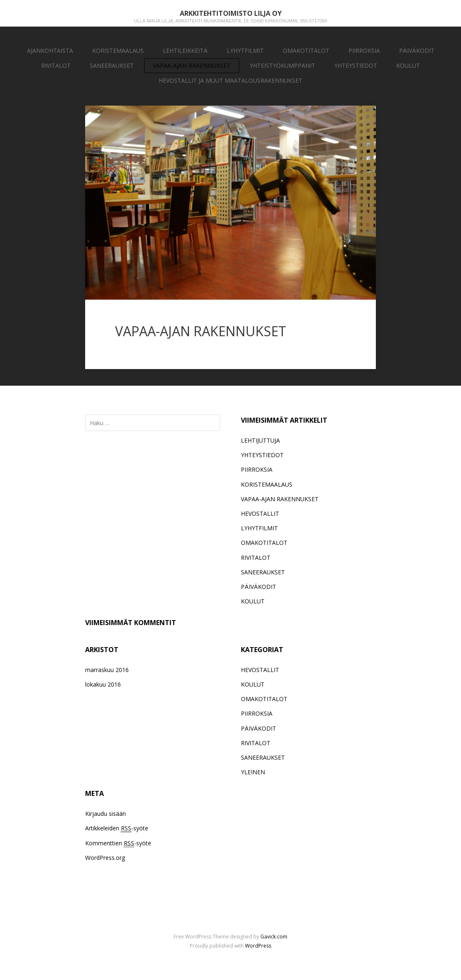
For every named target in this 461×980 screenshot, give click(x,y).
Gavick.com (274, 937)
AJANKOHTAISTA (50, 50)
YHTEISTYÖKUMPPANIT (282, 65)
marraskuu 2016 (107, 670)
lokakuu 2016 (103, 684)
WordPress (258, 946)
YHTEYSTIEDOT (356, 65)
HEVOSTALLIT (260, 513)
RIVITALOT (56, 65)
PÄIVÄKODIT (417, 50)
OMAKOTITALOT (306, 50)
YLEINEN (253, 772)
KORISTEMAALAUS (118, 50)
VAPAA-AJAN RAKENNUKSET (192, 65)
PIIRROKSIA (364, 50)
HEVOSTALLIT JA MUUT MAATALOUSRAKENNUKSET (230, 80)
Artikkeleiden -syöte (117, 828)
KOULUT (408, 65)
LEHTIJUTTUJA (260, 440)
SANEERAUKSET (112, 65)
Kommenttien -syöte (118, 843)
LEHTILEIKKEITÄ (185, 50)
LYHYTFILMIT (245, 50)
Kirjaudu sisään (105, 814)
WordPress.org (105, 858)
